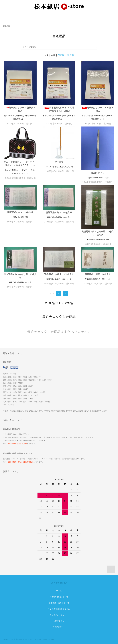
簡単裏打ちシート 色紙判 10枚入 (20, 109)
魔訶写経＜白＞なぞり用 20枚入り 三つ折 (98, 233)
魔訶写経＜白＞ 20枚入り (20, 212)
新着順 (71, 55)
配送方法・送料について (59, 603)
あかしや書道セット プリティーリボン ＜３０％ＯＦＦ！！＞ (20, 164)
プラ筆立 (59, 162)
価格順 (61, 55)
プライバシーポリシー (59, 615)
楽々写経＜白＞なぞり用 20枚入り (20, 276)
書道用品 (6, 26)
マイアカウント (59, 627)
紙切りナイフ (98, 173)
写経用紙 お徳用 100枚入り (59, 274)
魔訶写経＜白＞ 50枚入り (59, 212)
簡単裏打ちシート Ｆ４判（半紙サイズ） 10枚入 (59, 109)
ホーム (59, 591)
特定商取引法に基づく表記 (59, 609)
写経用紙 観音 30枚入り (98, 274)
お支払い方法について (59, 597)
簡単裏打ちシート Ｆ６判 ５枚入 (98, 109)
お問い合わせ (59, 621)
